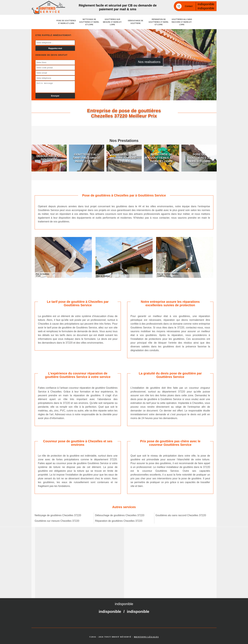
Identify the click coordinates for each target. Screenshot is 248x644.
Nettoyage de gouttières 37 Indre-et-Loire (89, 22)
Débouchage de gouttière (136, 22)
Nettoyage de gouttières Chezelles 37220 (58, 515)
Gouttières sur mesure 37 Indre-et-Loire (112, 22)
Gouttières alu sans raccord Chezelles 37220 (181, 515)
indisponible (206, 4)
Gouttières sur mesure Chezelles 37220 (57, 521)
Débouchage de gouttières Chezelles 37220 (120, 515)
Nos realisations (149, 62)
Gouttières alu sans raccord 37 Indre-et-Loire (182, 22)
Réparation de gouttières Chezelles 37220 (119, 521)
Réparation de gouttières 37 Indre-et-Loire (159, 22)
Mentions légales (146, 637)
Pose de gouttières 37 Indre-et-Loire (66, 22)
